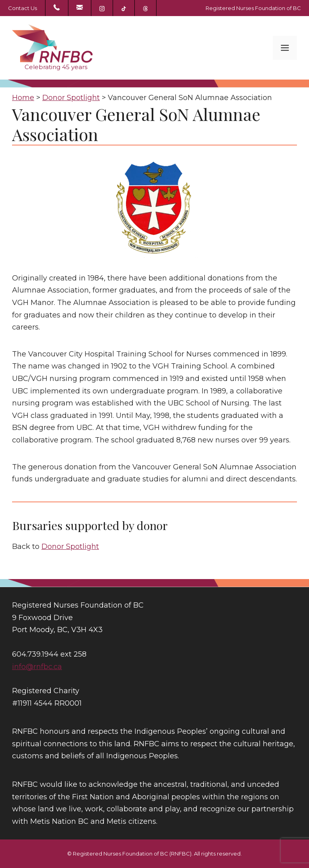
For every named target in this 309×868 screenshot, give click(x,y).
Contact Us (23, 8)
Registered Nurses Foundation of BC (253, 8)
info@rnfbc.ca (37, 667)
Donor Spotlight (70, 547)
